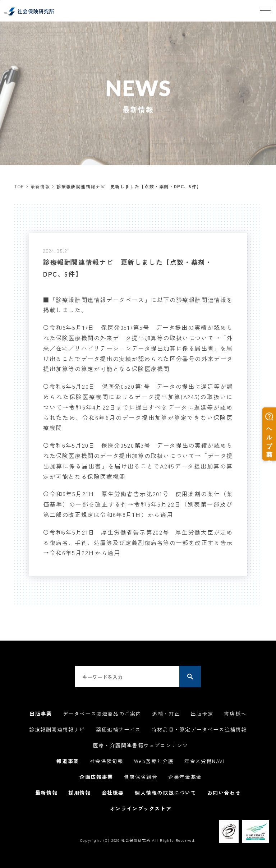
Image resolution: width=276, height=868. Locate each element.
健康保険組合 (141, 777)
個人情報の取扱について (166, 793)
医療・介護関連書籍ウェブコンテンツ (141, 745)
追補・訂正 (166, 714)
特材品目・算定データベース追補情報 (199, 729)
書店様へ (235, 714)
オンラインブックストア (141, 808)
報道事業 (68, 761)
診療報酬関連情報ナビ (57, 729)
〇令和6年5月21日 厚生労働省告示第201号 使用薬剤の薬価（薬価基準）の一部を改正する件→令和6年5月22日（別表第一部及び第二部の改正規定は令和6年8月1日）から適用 (138, 504)
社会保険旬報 (107, 761)
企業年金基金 (185, 777)
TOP (19, 186)
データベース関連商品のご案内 (102, 714)
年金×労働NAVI (204, 761)
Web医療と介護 (154, 761)
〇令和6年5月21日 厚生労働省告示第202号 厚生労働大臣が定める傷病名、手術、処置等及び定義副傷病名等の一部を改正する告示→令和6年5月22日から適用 (138, 542)
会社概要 (113, 793)
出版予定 (202, 714)
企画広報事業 (96, 777)
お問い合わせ (224, 793)
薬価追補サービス (118, 729)
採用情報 (79, 793)
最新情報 (40, 186)
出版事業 (41, 714)
